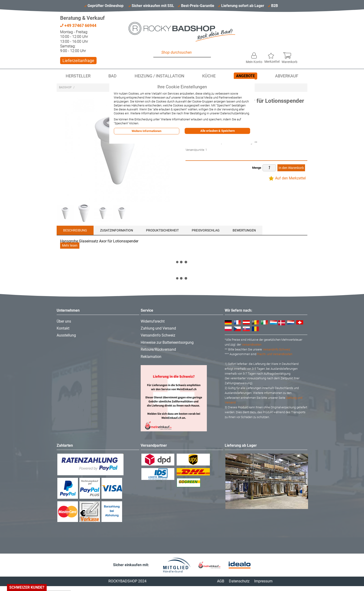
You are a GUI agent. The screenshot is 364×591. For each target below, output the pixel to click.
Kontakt (63, 328)
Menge (257, 168)
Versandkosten (252, 345)
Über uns (64, 321)
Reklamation (151, 357)
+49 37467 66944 (78, 25)
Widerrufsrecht (153, 321)
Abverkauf (287, 76)
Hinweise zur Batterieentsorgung (167, 342)
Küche (209, 76)
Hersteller (78, 76)
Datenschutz (239, 581)
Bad (112, 76)
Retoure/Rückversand (158, 349)
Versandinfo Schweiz (158, 335)
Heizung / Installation (159, 76)
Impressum (263, 581)
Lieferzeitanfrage (78, 61)
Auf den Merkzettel (290, 178)
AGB (221, 581)
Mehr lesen (70, 246)
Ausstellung (66, 335)
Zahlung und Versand (158, 328)
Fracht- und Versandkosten (275, 354)
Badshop (65, 87)
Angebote (245, 76)
